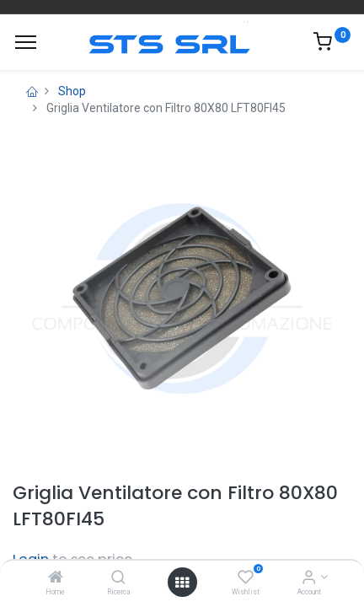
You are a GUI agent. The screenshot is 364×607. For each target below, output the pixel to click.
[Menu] (26, 42)
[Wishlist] (246, 578)
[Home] (56, 578)
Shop (72, 91)
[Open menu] (182, 583)
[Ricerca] (118, 578)
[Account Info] (309, 578)
